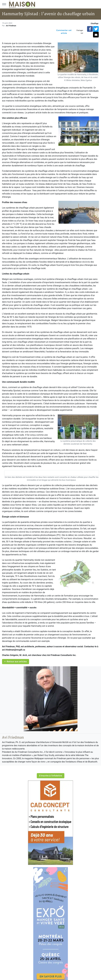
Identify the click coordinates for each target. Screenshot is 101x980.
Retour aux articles (16, 662)
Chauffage (95, 24)
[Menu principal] (4, 4)
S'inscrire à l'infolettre (51, 776)
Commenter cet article (64, 32)
